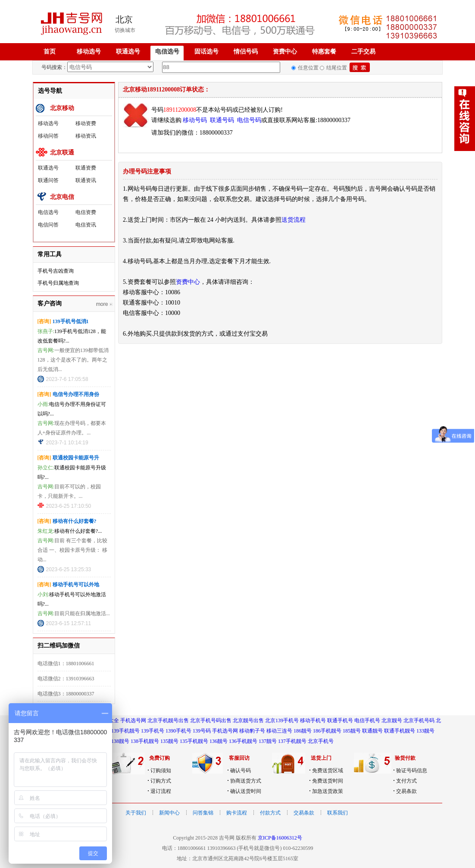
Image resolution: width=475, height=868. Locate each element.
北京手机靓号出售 (168, 720)
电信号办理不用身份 (76, 394)
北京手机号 (321, 741)
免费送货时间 (328, 781)
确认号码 (241, 771)
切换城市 (125, 30)
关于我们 (136, 813)
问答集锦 (203, 813)
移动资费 (86, 123)
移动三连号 (279, 731)
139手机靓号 (125, 731)
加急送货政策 (328, 791)
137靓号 (268, 741)
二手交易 (363, 52)
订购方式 (161, 781)
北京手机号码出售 (211, 720)
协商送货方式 (246, 781)
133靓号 (425, 731)
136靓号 (219, 741)
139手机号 (153, 731)
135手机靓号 (194, 741)
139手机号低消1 (71, 321)
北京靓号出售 (248, 720)
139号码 (202, 731)
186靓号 (303, 731)
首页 (50, 52)
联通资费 (86, 168)
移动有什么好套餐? (75, 521)
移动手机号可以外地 (76, 585)
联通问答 (48, 180)
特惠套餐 (324, 52)
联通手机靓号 (400, 731)
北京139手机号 (282, 720)
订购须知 (161, 771)
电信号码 (249, 120)
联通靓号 (372, 731)
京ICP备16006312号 (280, 838)
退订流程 (161, 791)
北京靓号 (392, 720)
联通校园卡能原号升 (76, 458)
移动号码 (195, 120)
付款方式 (270, 813)
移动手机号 (313, 720)
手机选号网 (133, 720)
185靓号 (352, 731)
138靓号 (120, 741)
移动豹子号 (252, 731)
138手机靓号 (145, 741)
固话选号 (206, 52)
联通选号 (128, 52)
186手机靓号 (327, 731)
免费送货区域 (328, 771)
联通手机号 (340, 720)
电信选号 (167, 52)
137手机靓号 (292, 741)
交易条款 (406, 791)
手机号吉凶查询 (56, 271)
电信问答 (48, 225)
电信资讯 (86, 225)
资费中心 (285, 52)
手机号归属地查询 (58, 283)
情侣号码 (246, 52)
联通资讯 (86, 180)
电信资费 (86, 212)
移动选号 (89, 52)
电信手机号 (367, 720)
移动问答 (48, 136)
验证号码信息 (412, 771)
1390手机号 (178, 731)
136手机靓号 (243, 741)
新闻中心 (169, 813)
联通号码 (222, 120)
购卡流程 (237, 813)
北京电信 (62, 197)
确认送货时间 (246, 791)
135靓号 (169, 741)
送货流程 (294, 220)
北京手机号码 (419, 720)
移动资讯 (86, 136)
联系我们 (337, 813)
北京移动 (62, 108)
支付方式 (406, 781)
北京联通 (62, 153)
